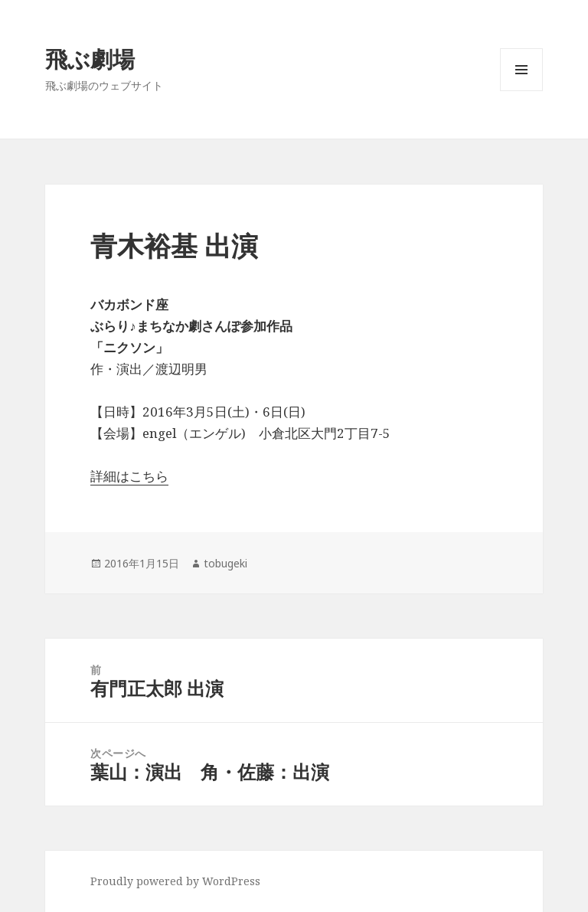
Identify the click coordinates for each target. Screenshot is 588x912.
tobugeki (225, 563)
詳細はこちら (129, 476)
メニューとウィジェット (521, 91)
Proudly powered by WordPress (175, 881)
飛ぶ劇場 (90, 59)
